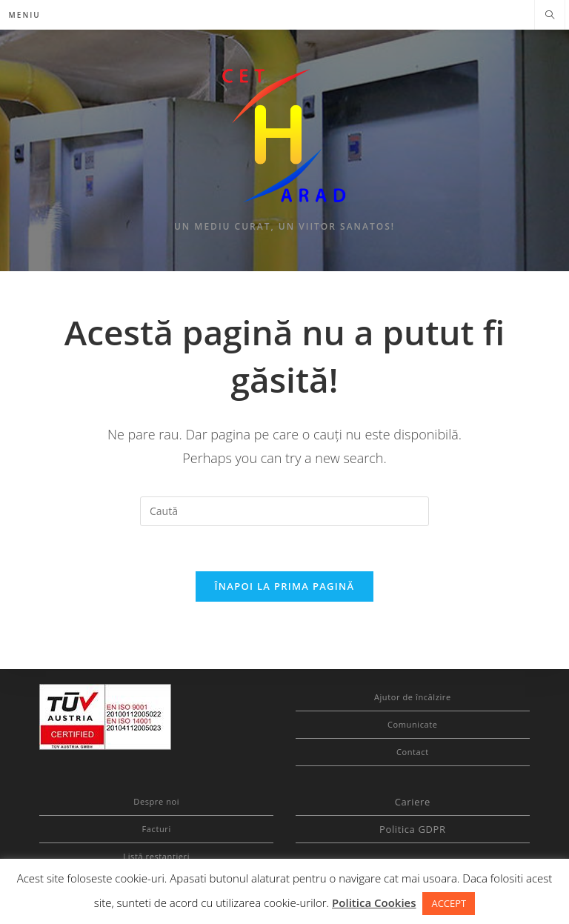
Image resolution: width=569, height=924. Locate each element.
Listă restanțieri (156, 856)
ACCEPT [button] (449, 903)
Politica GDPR (412, 829)
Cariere (413, 802)
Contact (413, 752)
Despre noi (156, 801)
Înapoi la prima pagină (285, 586)
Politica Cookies (374, 903)
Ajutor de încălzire (413, 697)
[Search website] (550, 16)
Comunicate (412, 724)
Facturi (157, 829)
